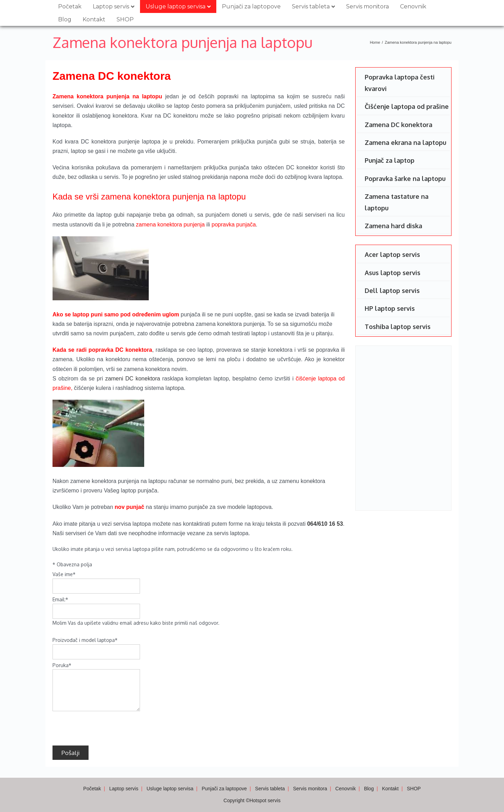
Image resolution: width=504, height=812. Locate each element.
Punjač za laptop (390, 160)
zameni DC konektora (132, 379)
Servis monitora (367, 6)
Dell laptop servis (392, 290)
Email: (60, 599)
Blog (65, 19)
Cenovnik (413, 6)
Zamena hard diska (393, 226)
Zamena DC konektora (398, 125)
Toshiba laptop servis (398, 327)
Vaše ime (64, 574)
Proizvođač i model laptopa (85, 640)
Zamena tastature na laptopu (397, 202)
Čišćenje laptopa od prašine (407, 106)
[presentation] (106, 727)
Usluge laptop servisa (176, 6)
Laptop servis (111, 6)
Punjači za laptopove (251, 6)
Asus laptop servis (393, 273)
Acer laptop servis (392, 254)
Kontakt (94, 19)
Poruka (62, 665)
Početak (70, 6)
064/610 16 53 (325, 524)
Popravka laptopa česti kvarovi (400, 83)
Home (375, 42)
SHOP (125, 19)
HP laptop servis (390, 308)
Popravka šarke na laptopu (405, 178)
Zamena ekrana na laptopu (405, 142)
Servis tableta (311, 6)
